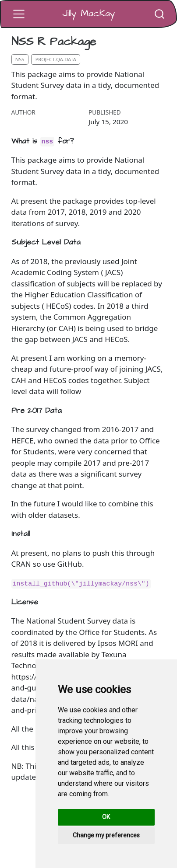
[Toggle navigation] (19, 14)
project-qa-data (56, 59)
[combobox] (160, 14)
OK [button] (106, 817)
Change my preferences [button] (106, 835)
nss (20, 59)
